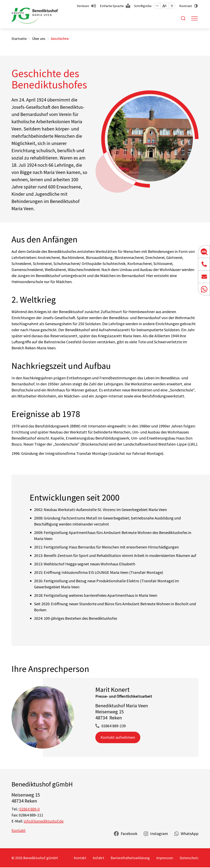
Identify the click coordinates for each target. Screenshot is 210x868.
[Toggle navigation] (194, 18)
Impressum (165, 858)
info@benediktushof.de (44, 821)
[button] (157, 6)
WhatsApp (190, 833)
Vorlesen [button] (83, 6)
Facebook (129, 833)
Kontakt (19, 830)
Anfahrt (98, 858)
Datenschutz (189, 858)
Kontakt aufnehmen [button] (118, 737)
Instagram (159, 833)
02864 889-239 (114, 726)
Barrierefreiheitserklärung (130, 858)
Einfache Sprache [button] (112, 6)
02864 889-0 (30, 809)
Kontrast (186, 6)
